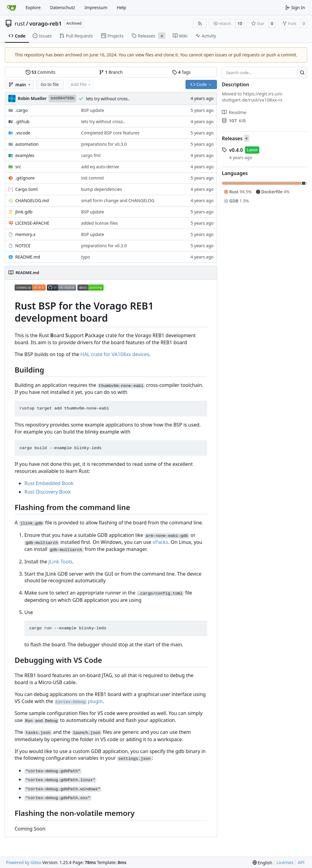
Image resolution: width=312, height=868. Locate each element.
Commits (41, 72)
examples (25, 155)
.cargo (21, 110)
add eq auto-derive (100, 167)
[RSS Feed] (200, 23)
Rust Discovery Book (48, 492)
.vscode (23, 133)
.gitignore (25, 178)
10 (240, 23)
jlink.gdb (24, 212)
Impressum (96, 7)
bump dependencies (101, 189)
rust (20, 23)
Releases (232, 138)
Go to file (50, 84)
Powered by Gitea (24, 862)
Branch (111, 72)
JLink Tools (60, 562)
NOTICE (23, 246)
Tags (181, 72)
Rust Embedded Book (49, 483)
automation (27, 144)
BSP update (93, 110)
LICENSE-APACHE (32, 223)
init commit (92, 178)
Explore (33, 7)
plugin (79, 701)
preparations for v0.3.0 (104, 144)
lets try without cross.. (108, 99)
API (301, 862)
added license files (99, 223)
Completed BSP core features (110, 133)
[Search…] (302, 73)
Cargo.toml (26, 189)
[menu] (262, 863)
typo (85, 257)
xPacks (160, 542)
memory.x (25, 234)
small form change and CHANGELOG (118, 200)
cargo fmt (91, 155)
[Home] (12, 8)
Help (121, 7)
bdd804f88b (62, 98)
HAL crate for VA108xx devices (115, 354)
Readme (234, 112)
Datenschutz (62, 7)
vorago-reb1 (46, 23)
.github (22, 121)
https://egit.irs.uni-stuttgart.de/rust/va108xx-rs (252, 97)
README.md (28, 257)
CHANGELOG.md (32, 200)
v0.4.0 (236, 150)
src (18, 167)
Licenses (285, 862)
